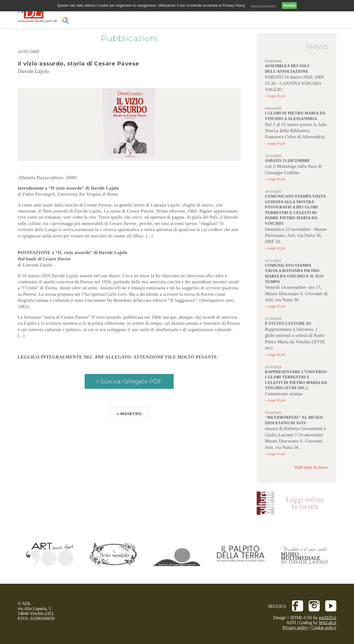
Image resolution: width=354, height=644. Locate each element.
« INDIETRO (129, 414)
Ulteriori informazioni (263, 6)
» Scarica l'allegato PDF (129, 381)
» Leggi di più (275, 96)
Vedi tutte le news (311, 467)
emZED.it (327, 618)
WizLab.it (327, 623)
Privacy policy (296, 628)
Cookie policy (324, 628)
